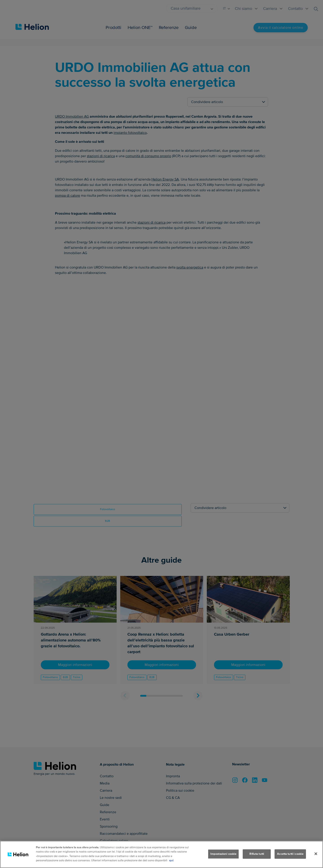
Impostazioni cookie (223, 860)
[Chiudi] (316, 860)
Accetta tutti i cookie (290, 860)
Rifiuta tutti (257, 860)
